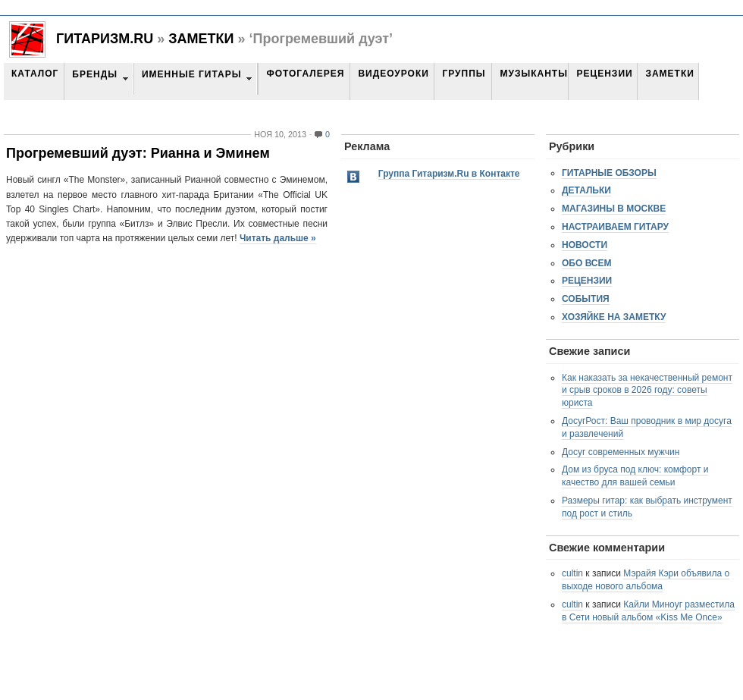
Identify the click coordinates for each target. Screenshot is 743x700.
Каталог (35, 74)
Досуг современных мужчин (621, 452)
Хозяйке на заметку (614, 317)
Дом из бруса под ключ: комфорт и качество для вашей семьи (635, 476)
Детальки (586, 190)
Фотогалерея (305, 74)
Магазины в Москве (614, 209)
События (586, 299)
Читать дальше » (278, 238)
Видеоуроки (393, 74)
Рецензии (604, 74)
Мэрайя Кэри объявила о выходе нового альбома (646, 580)
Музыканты (533, 74)
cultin (572, 573)
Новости (585, 245)
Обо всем (587, 263)
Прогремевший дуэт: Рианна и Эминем (138, 153)
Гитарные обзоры (609, 173)
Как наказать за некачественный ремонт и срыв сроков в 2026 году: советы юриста (647, 391)
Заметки (201, 39)
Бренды (95, 74)
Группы (464, 74)
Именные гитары (191, 74)
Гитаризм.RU (105, 39)
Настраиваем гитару (615, 227)
